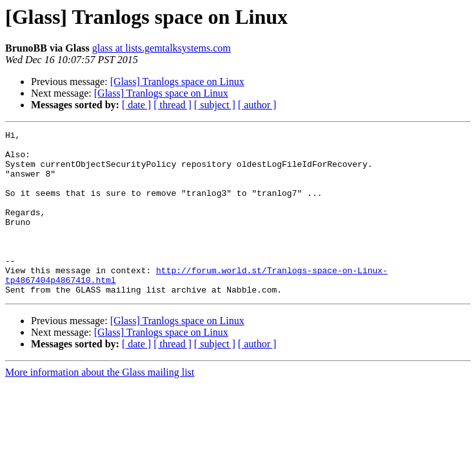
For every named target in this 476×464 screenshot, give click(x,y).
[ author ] (257, 105)
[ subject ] (215, 105)
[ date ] (136, 105)
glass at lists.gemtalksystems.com (162, 48)
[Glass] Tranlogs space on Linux (177, 82)
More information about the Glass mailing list (100, 405)
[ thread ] (173, 105)
